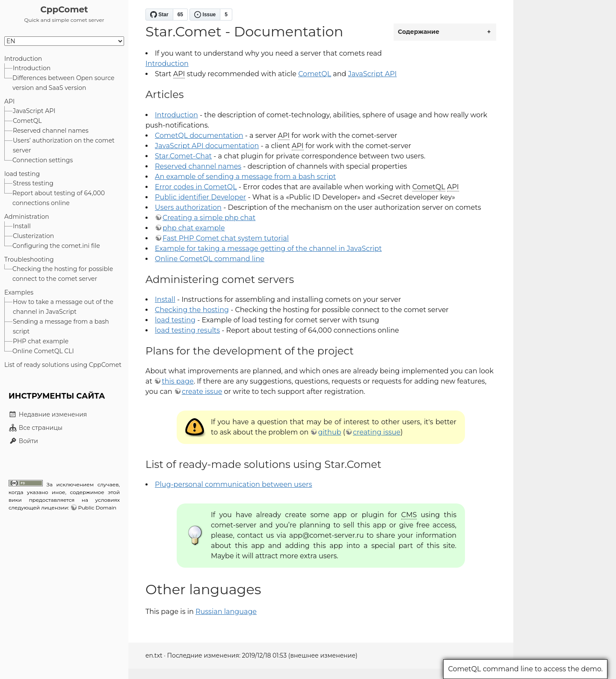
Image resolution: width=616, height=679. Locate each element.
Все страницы (36, 428)
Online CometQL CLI (43, 351)
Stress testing (33, 183)
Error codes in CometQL (196, 187)
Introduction (23, 59)
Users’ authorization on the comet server (64, 145)
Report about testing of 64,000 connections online (59, 198)
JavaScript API (34, 111)
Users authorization (188, 207)
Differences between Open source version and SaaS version (63, 83)
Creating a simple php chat (209, 218)
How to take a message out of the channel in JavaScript (63, 307)
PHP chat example (41, 341)
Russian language (226, 612)
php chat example (194, 228)
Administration (27, 217)
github (329, 432)
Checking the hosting (192, 310)
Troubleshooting (29, 259)
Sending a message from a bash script (61, 326)
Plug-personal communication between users (234, 484)
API (9, 101)
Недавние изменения (48, 414)
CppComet (64, 9)
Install (22, 226)
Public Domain (97, 508)
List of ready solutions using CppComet (63, 365)
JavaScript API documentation (207, 146)
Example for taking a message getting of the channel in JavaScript (268, 249)
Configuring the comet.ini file (56, 246)
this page (178, 381)
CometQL (27, 121)
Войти (23, 441)
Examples (19, 292)
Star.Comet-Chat (183, 156)
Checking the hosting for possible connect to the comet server (63, 274)
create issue (202, 392)
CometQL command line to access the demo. (525, 669)
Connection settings (43, 160)
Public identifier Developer (200, 197)
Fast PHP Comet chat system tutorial (226, 238)
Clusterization (33, 236)
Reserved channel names (51, 131)
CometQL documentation (199, 136)
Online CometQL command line (210, 259)
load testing (22, 174)
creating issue (377, 432)
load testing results (187, 330)
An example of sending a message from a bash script (245, 177)
